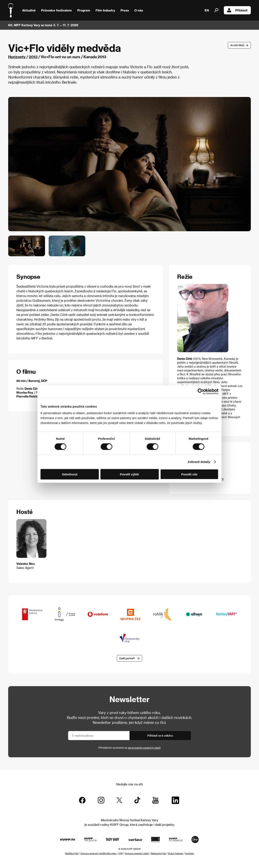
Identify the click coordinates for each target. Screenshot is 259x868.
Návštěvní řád (72, 853)
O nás (139, 10)
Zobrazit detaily (199, 462)
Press (125, 10)
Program (84, 10)
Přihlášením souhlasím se (129, 748)
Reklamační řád (158, 853)
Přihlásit (237, 10)
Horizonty (17, 57)
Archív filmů (237, 45)
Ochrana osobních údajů (137, 853)
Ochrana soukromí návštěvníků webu (98, 853)
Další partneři (127, 658)
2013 (33, 57)
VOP (121, 853)
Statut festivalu (176, 853)
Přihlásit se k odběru (160, 735)
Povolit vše (189, 474)
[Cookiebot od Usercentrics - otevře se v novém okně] (201, 392)
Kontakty (190, 853)
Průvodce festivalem (56, 10)
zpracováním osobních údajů (144, 748)
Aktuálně (29, 10)
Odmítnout (70, 474)
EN (207, 10)
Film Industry (105, 10)
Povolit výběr (129, 474)
